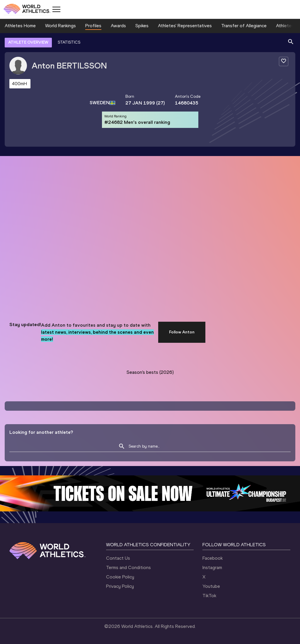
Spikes (142, 26)
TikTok (209, 596)
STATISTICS (69, 42)
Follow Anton (182, 332)
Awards (118, 26)
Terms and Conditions (128, 567)
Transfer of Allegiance (244, 26)
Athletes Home (20, 26)
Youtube (211, 586)
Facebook (213, 558)
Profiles (93, 26)
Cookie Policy (120, 577)
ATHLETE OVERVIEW (28, 42)
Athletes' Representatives (185, 26)
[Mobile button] (56, 9)
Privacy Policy (120, 586)
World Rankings (60, 26)
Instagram (212, 567)
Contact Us (118, 558)
